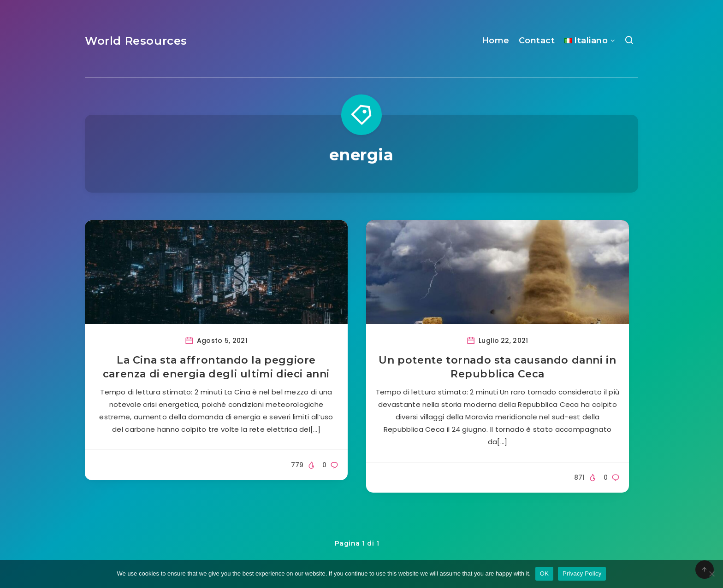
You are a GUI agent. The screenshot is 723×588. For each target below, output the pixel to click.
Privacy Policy (582, 573)
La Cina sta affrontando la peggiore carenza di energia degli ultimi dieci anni (216, 367)
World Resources (136, 41)
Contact (537, 41)
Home (496, 41)
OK (544, 573)
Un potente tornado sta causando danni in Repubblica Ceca (497, 367)
